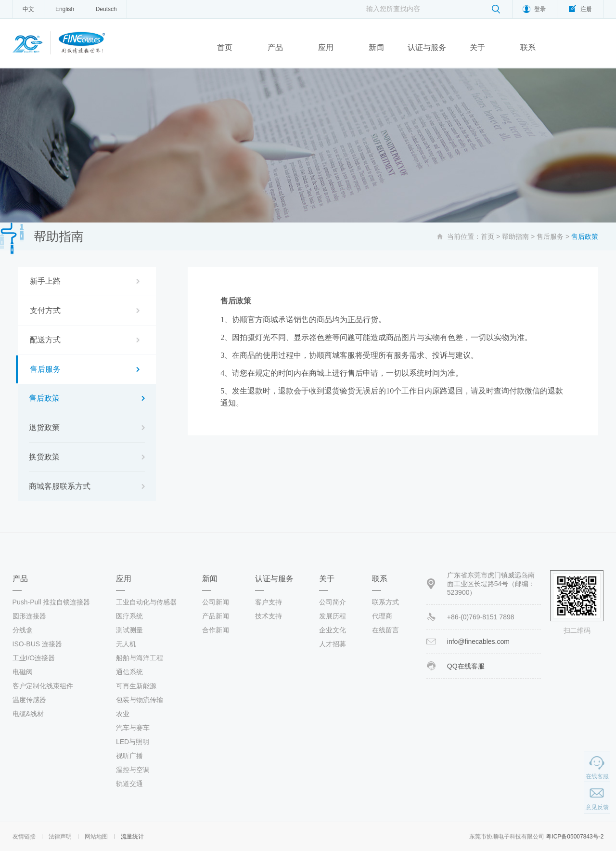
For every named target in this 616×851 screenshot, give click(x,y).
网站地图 (96, 837)
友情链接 (24, 837)
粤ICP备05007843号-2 (575, 837)
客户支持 (269, 602)
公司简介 (333, 602)
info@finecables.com (478, 642)
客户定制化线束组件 (43, 686)
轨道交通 (129, 784)
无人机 (126, 644)
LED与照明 (133, 742)
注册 (586, 9)
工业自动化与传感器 (146, 602)
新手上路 (45, 281)
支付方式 (45, 310)
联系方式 (385, 602)
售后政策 (44, 398)
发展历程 (333, 616)
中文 (28, 9)
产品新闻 (216, 616)
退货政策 (44, 427)
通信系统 (129, 672)
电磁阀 (23, 672)
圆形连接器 (29, 616)
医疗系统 (129, 616)
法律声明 (60, 837)
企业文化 (333, 630)
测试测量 (129, 630)
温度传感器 (29, 700)
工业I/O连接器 (34, 658)
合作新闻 (216, 630)
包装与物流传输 (140, 700)
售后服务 (550, 236)
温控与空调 (133, 770)
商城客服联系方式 (60, 486)
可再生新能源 (136, 686)
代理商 (382, 616)
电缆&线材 (28, 714)
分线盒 (23, 630)
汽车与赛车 (133, 728)
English (65, 9)
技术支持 (269, 616)
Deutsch (106, 9)
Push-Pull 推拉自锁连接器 (51, 602)
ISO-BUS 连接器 (37, 644)
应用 (326, 47)
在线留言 (385, 630)
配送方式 (45, 340)
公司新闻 (216, 602)
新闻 (376, 47)
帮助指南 (515, 236)
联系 (528, 47)
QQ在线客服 (466, 666)
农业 (123, 714)
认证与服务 (427, 47)
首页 (225, 47)
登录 (540, 9)
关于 (477, 47)
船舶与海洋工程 (140, 658)
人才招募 (333, 644)
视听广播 (129, 756)
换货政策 (44, 457)
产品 (275, 47)
